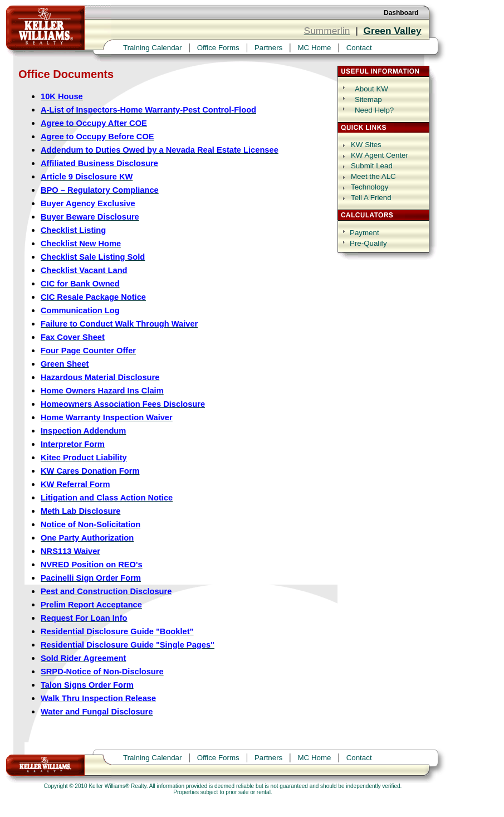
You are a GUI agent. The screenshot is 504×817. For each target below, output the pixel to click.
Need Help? (374, 110)
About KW (371, 89)
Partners (268, 48)
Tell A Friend (371, 198)
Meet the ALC (373, 176)
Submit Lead (372, 166)
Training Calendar (152, 48)
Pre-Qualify (368, 243)
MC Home (314, 48)
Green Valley (393, 31)
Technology (370, 187)
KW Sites (366, 145)
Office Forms (218, 48)
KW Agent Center (380, 155)
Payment (364, 233)
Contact (359, 48)
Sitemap (368, 99)
